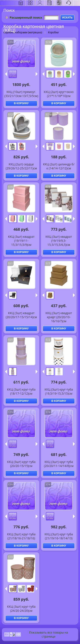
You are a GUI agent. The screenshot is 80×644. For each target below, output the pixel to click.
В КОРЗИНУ (21, 103)
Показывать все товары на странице (48, 634)
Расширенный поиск (26, 18)
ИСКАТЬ (67, 18)
